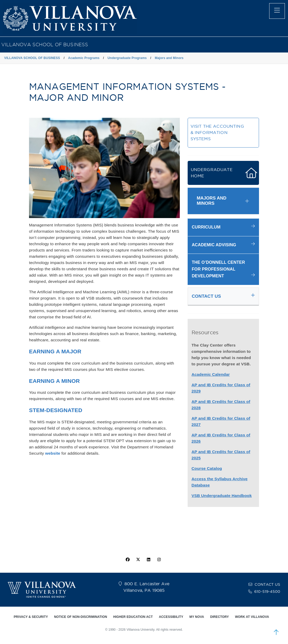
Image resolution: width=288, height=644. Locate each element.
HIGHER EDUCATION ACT (133, 617)
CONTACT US (267, 584)
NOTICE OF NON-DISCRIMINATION (81, 617)
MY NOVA (197, 617)
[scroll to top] (276, 632)
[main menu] (277, 11)
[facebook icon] (128, 560)
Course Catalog (207, 468)
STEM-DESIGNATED (56, 410)
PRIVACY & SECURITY (31, 617)
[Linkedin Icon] (149, 560)
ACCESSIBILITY (171, 617)
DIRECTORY (219, 617)
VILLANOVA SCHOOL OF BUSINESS (45, 45)
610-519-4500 (267, 592)
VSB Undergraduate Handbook (222, 496)
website (53, 453)
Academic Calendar (211, 374)
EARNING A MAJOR (55, 351)
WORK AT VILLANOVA (252, 617)
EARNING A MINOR (54, 381)
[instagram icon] (159, 560)
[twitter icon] (138, 560)
